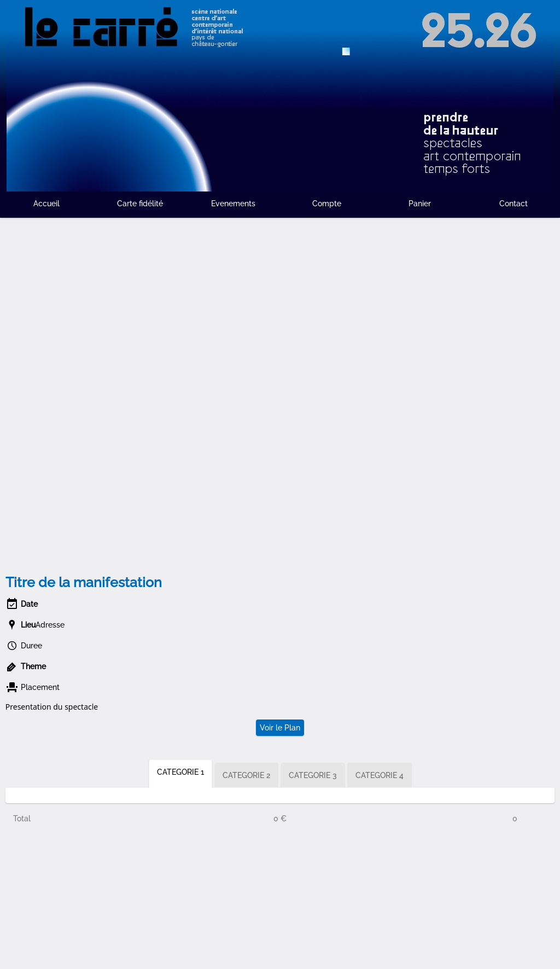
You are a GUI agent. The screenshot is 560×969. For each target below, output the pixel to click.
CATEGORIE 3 (313, 775)
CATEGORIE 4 (380, 775)
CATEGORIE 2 (246, 775)
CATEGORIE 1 (180, 772)
